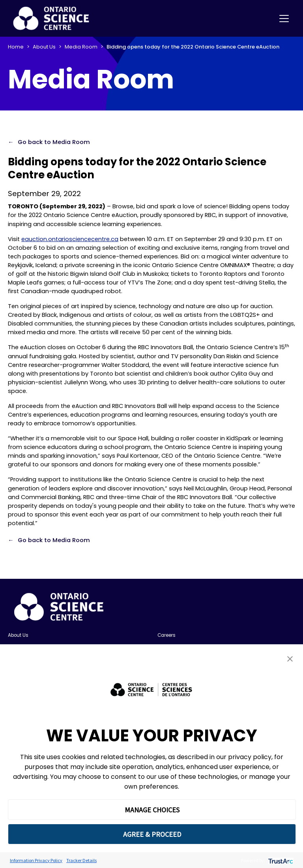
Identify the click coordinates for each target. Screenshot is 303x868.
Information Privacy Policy (36, 860)
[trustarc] (280, 860)
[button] (290, 659)
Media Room (81, 47)
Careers (166, 635)
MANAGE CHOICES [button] (152, 810)
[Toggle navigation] (284, 19)
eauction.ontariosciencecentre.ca (70, 239)
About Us (44, 47)
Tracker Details (81, 860)
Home (16, 47)
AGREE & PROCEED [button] (152, 834)
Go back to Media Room (54, 142)
